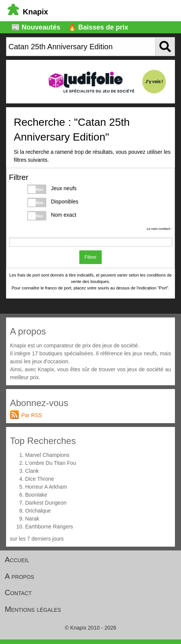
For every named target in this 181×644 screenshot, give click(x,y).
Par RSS (31, 415)
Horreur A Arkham (46, 487)
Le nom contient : (159, 229)
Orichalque (38, 511)
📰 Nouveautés (36, 27)
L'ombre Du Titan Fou (50, 463)
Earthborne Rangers (49, 527)
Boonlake (36, 495)
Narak (32, 519)
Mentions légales (33, 609)
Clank (32, 471)
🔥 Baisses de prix (98, 27)
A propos (20, 576)
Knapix (28, 12)
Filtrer (91, 257)
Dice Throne (39, 479)
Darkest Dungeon (46, 503)
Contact (18, 592)
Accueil (17, 560)
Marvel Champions (47, 455)
